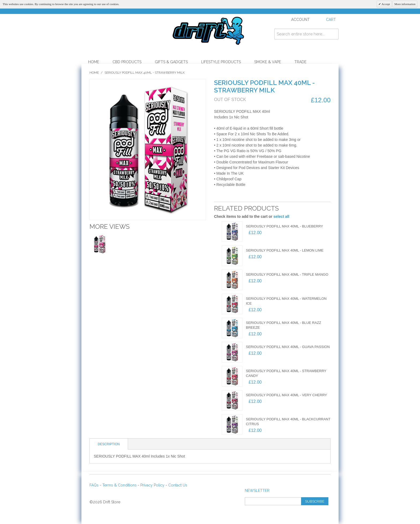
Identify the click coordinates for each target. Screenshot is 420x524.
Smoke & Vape (268, 62)
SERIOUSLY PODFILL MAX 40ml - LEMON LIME (285, 250)
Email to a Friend (223, 196)
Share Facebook (234, 196)
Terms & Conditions (119, 485)
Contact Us (178, 485)
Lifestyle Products (221, 62)
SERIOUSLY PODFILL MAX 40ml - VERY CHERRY (286, 395)
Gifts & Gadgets (171, 62)
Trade (300, 62)
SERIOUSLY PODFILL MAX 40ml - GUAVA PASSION (288, 347)
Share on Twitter (245, 196)
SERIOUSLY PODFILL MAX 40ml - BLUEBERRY (284, 226)
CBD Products (127, 62)
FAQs (94, 485)
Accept (385, 4)
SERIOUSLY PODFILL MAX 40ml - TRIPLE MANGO (287, 274)
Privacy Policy (152, 485)
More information (405, 4)
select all (281, 216)
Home (94, 62)
